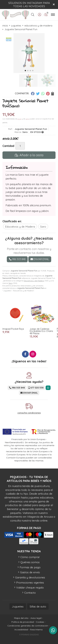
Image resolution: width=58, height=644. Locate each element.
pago (27, 119)
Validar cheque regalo (30, 587)
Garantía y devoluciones (30, 577)
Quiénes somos (30, 562)
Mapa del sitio (21, 618)
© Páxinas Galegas (29, 635)
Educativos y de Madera (34, 281)
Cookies (40, 622)
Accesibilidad (21, 630)
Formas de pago (30, 567)
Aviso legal (36, 618)
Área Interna (36, 630)
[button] (25, 71)
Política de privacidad (23, 622)
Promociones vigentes (30, 582)
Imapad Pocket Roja (13, 329)
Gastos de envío (30, 572)
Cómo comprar (30, 557)
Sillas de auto (38, 606)
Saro (10, 283)
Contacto (30, 593)
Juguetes (18, 606)
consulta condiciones (29, 413)
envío (19, 119)
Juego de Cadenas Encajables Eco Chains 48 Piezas (41, 331)
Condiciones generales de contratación (28, 626)
